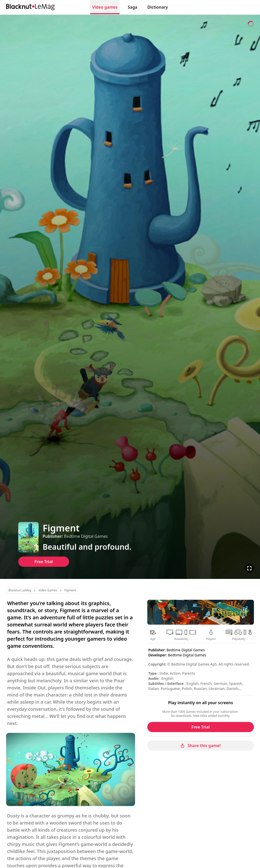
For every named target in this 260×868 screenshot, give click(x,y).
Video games (105, 7)
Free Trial (44, 562)
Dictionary (158, 7)
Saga (133, 7)
